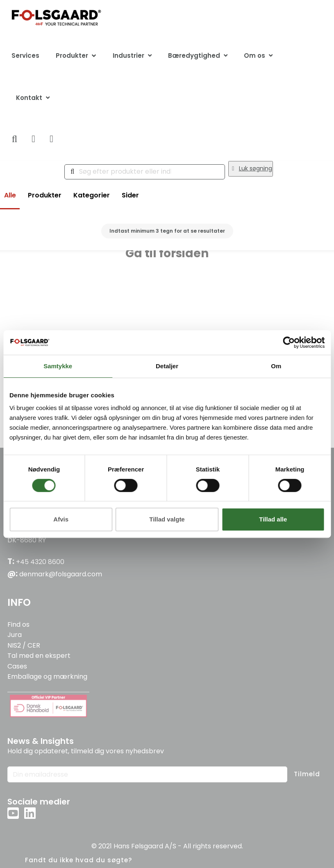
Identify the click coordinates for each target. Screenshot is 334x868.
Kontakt (29, 98)
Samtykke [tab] (58, 366)
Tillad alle (273, 519)
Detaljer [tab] (167, 366)
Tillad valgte (167, 519)
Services (25, 56)
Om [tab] (276, 366)
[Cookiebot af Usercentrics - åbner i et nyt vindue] (289, 342)
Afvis (61, 519)
